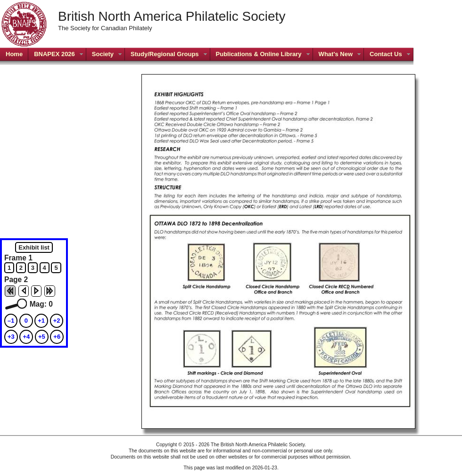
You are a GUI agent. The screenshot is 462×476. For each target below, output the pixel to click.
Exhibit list (34, 247)
